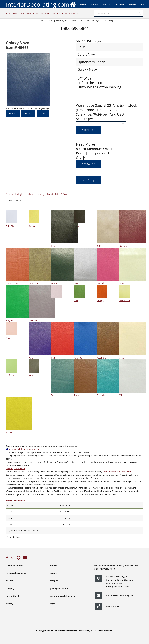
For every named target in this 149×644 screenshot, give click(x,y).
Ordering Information (16, 468)
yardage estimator (59, 588)
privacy (9, 604)
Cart (143, 4)
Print (29, 113)
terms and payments (16, 573)
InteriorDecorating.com (41, 4)
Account (120, 4)
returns (54, 565)
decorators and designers (62, 596)
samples (54, 581)
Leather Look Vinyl (35, 194)
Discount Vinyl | (93, 20)
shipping (10, 588)
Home (83, 4)
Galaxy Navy (107, 20)
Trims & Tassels (60, 13)
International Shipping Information (23, 449)
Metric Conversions (15, 501)
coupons (54, 573)
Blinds (16, 13)
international (12, 596)
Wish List (107, 4)
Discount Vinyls (15, 194)
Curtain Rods (26, 13)
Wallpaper (73, 13)
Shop (95, 4)
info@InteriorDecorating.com (120, 595)
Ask (44, 113)
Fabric (9, 13)
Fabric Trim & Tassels (59, 194)
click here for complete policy (117, 472)
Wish (14, 113)
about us (10, 581)
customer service (14, 565)
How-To (133, 4)
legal (52, 604)
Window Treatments (42, 13)
